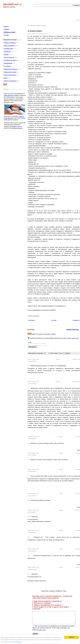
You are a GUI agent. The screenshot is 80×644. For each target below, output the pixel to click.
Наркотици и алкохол (11, 69)
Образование (8, 63)
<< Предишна (31, 320)
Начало (6, 26)
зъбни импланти (8, 95)
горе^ (78, 450)
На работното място (10, 60)
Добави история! (10, 32)
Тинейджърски (8, 49)
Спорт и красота (9, 57)
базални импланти (17, 128)
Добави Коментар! (73, 329)
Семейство (7, 51)
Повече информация (16, 642)
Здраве (6, 54)
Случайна (54, 320)
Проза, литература (10, 75)
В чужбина (7, 66)
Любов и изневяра (10, 43)
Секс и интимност (9, 46)
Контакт (6, 35)
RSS (54, 334)
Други (6, 78)
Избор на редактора (10, 81)
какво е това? (75, 338)
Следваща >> (76, 320)
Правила (7, 29)
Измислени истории (10, 72)
